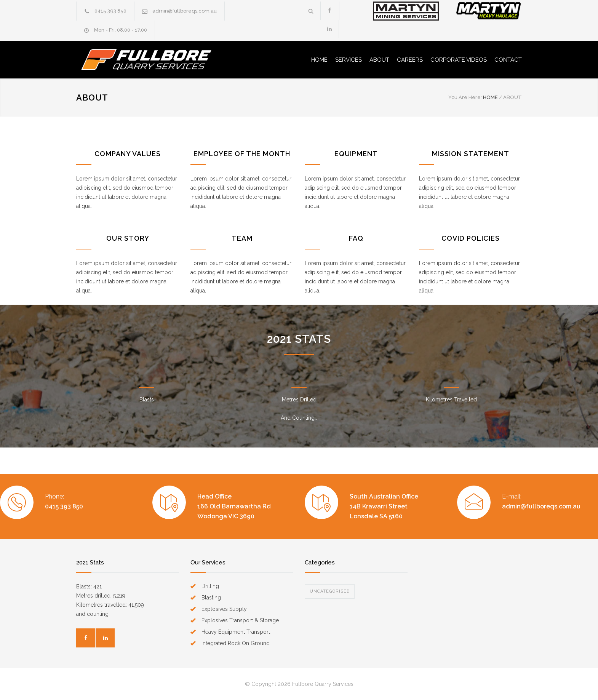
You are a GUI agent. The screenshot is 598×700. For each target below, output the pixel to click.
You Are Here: (465, 97)
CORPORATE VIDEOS (459, 60)
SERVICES (349, 60)
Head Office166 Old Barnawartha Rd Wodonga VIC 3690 (234, 506)
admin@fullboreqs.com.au (185, 11)
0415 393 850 (110, 11)
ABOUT (379, 60)
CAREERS (410, 60)
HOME (319, 60)
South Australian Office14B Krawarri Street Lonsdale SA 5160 (384, 506)
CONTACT (508, 60)
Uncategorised (330, 591)
